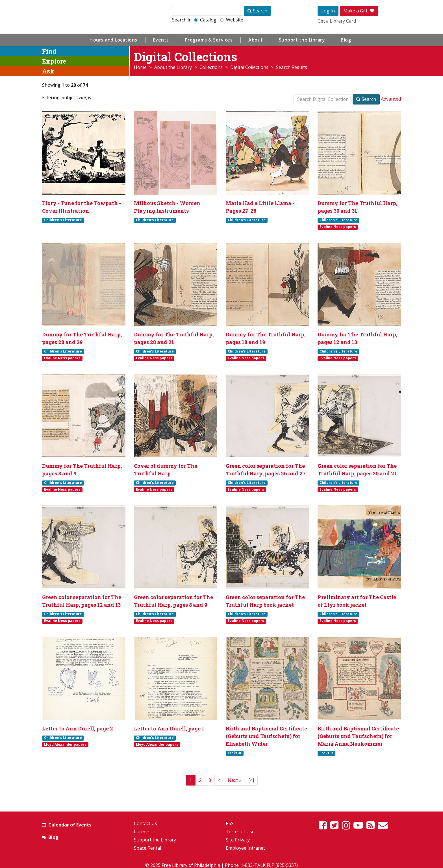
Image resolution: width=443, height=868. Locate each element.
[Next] (234, 780)
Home (140, 67)
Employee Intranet (245, 848)
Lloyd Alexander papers (65, 745)
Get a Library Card (337, 21)
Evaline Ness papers (338, 227)
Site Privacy (238, 840)
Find (49, 51)
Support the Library (302, 40)
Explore (54, 61)
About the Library (173, 67)
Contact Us (146, 823)
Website (232, 20)
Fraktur (235, 753)
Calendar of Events (70, 825)
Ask (48, 71)
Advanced (391, 99)
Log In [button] (328, 11)
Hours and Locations (113, 40)
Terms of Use (240, 832)
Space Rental (147, 848)
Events (161, 40)
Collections (211, 67)
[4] (251, 780)
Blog (346, 40)
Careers (142, 832)
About (256, 40)
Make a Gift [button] (359, 11)
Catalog (205, 20)
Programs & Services (209, 40)
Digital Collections (249, 67)
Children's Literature (63, 220)
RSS (230, 823)
